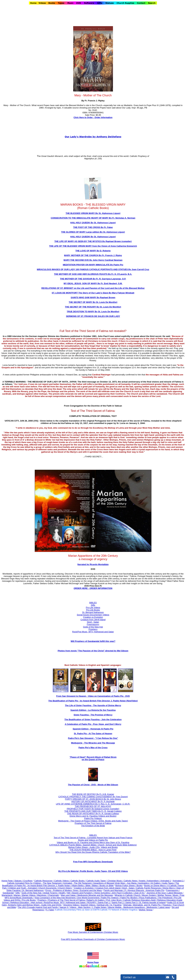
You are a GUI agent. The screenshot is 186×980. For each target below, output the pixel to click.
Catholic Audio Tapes (96, 881)
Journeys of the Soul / (157, 893)
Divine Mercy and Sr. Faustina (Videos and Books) (93, 816)
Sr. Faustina (116, 905)
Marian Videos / (30, 895)
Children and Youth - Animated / (23, 888)
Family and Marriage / (114, 890)
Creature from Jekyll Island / (109, 888)
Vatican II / (65, 907)
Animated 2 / (178, 881)
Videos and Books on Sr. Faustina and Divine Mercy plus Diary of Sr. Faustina (93, 842)
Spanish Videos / (89, 905)
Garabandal (8, 893)
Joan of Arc (139, 893)
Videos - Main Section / (81, 907)
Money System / (150, 895)
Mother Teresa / (165, 895)
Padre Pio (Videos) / (111, 898)
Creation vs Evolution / (85, 888)
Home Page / (8, 881)
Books (139, 886)
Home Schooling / (103, 893)
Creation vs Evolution (93, 617)
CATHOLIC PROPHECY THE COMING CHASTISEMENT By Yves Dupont (93, 797)
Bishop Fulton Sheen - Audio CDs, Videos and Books (93, 847)
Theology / (167, 905)
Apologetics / (144, 883)
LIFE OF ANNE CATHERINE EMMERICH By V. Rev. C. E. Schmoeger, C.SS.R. (93, 804)
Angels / (143, 881)
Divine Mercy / (170, 888)
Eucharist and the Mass (91, 890)
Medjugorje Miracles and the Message (95, 895)
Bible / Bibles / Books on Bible (99, 886)
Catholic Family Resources (148, 888)
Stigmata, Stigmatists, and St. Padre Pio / (143, 905)
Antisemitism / (154, 881)
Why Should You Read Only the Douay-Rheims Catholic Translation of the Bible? (93, 852)
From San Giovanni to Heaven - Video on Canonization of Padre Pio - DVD (93, 696)
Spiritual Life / (104, 905)
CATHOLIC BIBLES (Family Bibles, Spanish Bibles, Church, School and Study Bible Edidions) (93, 845)
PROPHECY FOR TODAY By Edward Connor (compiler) (93, 809)
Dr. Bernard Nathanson (93, 612)
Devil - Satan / (129, 888)
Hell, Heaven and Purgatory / (81, 893)
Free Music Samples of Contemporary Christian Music (93, 932)
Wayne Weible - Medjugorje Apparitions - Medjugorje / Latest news (139, 907)
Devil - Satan (93, 622)
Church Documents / (48, 888)
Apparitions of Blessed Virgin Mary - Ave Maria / (116, 883)
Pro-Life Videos (93, 607)
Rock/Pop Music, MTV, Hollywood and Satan (93, 632)
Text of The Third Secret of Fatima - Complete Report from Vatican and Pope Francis (93, 838)
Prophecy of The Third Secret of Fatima (93, 823)
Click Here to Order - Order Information (93, 117)
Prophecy (93, 629)
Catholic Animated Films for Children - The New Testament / (35, 883)
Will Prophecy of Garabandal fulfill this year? (93, 641)
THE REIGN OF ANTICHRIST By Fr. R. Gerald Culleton (93, 814)
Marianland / (8, 895)
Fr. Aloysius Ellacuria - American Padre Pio (144, 890)
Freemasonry (93, 624)
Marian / (18, 895)
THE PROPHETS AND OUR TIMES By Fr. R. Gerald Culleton (93, 811)
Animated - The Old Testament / (78, 883)
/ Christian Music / (115, 881)
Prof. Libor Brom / (115, 900)
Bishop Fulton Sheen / (126, 886)
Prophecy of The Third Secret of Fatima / (67, 900)
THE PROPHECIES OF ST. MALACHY (93, 806)
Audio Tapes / (169, 883)
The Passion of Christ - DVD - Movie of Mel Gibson (93, 785)
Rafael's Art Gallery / (96, 900)
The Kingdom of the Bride (93, 826)
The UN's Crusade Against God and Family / (39, 907)
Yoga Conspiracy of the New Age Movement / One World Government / (68, 898)
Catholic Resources (43, 881)
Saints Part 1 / (104, 902)
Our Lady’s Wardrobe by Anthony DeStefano (93, 137)
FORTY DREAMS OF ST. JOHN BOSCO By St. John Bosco (93, 799)
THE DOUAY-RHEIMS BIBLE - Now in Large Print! (93, 850)
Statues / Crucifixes (23, 881)
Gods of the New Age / (32, 893)
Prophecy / (43, 900)
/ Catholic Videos (61, 881)
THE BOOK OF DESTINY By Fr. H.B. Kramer (93, 794)
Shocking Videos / (72, 905)
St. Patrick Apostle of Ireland (152, 902)
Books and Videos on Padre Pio (93, 840)
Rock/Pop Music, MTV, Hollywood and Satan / (65, 902)
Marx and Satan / (69, 895)
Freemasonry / (173, 890)
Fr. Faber (50, 910)
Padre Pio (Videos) (93, 818)
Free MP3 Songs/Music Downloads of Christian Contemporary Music (93, 939)
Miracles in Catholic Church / (128, 895)
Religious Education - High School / (27, 902)
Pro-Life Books (93, 610)
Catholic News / (131, 881)
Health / (63, 893)
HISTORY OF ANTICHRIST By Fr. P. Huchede (93, 801)
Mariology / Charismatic (48, 895)
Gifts (93, 605)
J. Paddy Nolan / (100, 907)
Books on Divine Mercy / (156, 886)
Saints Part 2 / (118, 902)
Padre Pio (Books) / (130, 898)
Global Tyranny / (51, 893)
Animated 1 (166, 881)
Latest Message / (175, 893)
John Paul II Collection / (123, 893)
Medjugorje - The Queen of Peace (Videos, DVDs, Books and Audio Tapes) (93, 821)
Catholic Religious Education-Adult (139, 900)
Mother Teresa (146, 910)
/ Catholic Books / (77, 881)
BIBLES (93, 835)
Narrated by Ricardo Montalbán (93, 564)
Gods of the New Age (93, 627)
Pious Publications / (149, 898)
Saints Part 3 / (132, 902)
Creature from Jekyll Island (93, 620)
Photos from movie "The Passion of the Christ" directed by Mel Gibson (93, 651)
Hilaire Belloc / (78, 886)
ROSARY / (93, 902)
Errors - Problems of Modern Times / (63, 890)
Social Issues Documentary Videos (93, 615)
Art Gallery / (156, 883)
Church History (65, 888)
